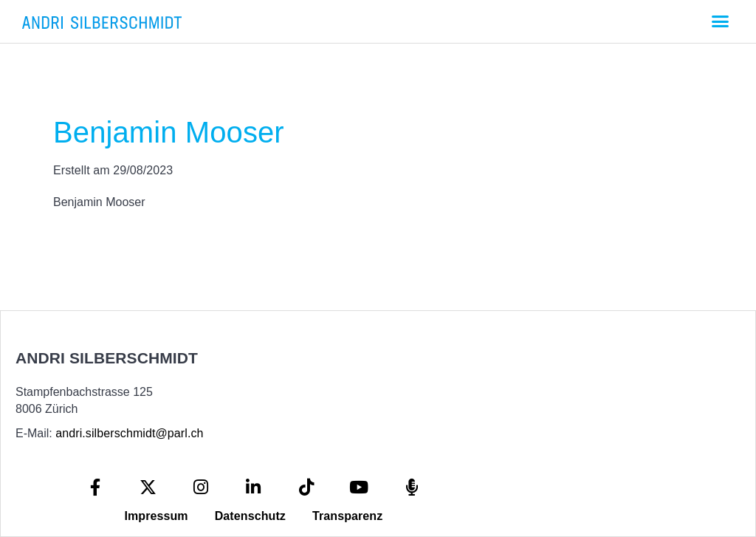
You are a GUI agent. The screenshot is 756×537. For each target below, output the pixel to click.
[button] (720, 21)
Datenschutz (250, 516)
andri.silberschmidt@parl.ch (129, 433)
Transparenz (347, 516)
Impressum (156, 516)
